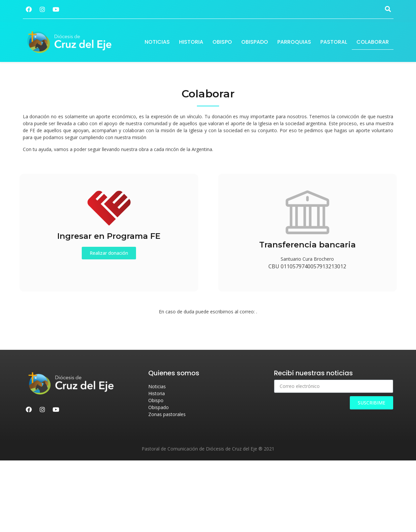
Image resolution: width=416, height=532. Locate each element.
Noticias (157, 42)
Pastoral (334, 42)
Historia (191, 42)
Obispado (255, 42)
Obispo (222, 42)
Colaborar (373, 42)
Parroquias (294, 42)
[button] (109, 253)
